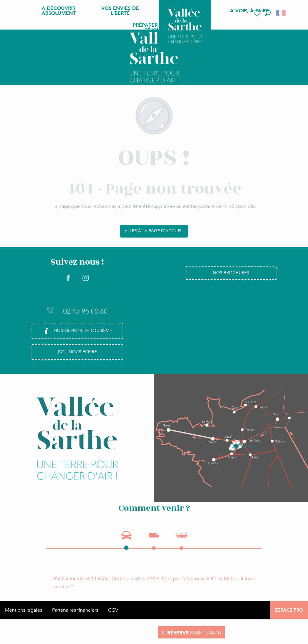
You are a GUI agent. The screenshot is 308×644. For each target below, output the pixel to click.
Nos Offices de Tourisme (77, 331)
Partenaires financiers (75, 610)
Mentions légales (24, 610)
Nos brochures (231, 273)
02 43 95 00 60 (77, 311)
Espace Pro (289, 610)
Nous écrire (77, 352)
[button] (268, 13)
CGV (113, 610)
